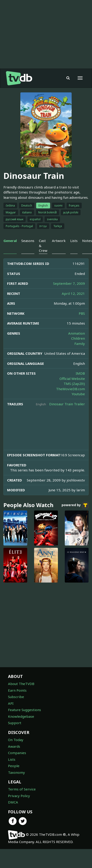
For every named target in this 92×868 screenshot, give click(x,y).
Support (15, 723)
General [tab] (10, 241)
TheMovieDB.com (70, 389)
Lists (12, 759)
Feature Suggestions (24, 710)
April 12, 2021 (73, 293)
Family (80, 344)
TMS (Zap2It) (74, 384)
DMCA (13, 802)
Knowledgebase (21, 716)
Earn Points (17, 690)
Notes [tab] (87, 241)
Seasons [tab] (28, 241)
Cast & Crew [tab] (43, 246)
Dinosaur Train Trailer (67, 404)
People (14, 766)
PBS (82, 313)
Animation (77, 333)
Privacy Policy (19, 796)
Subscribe (16, 697)
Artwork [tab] (59, 241)
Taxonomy (16, 772)
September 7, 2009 (69, 283)
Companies (17, 753)
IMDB (80, 373)
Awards (14, 746)
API (11, 703)
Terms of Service (22, 789)
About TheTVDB (21, 684)
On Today (16, 740)
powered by (75, 505)
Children (78, 338)
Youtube (78, 394)
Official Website (72, 379)
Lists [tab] (74, 241)
